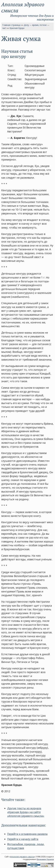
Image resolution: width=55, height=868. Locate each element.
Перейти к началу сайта (23, 839)
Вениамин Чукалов (45, 859)
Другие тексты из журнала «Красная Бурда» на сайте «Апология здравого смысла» (26, 812)
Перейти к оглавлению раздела (27, 834)
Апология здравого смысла (23, 7)
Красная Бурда (17, 28)
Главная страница (11, 25)
